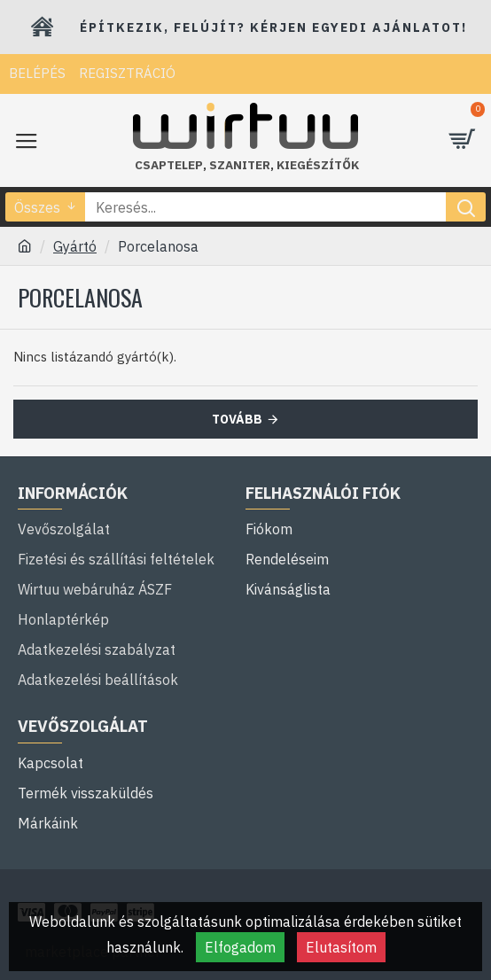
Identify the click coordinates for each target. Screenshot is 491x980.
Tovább (237, 419)
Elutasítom (341, 947)
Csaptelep (169, 165)
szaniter (240, 165)
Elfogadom (240, 947)
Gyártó (75, 246)
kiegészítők (318, 165)
